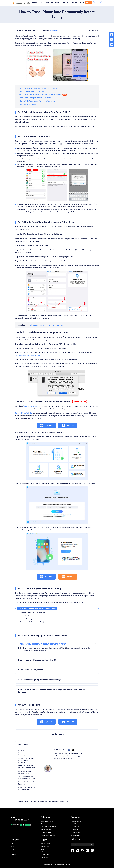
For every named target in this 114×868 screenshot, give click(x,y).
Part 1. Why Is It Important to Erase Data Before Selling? (39, 88)
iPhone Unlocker (46, 824)
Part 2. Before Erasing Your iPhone (32, 91)
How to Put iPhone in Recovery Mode (27, 355)
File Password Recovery (48, 835)
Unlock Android (75, 830)
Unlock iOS (54, 30)
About (12, 843)
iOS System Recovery (47, 821)
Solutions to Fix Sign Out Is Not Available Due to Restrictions (26, 760)
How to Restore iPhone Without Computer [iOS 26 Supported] (26, 753)
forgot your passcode (30, 406)
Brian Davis (27, 30)
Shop (89, 3)
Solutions (74, 3)
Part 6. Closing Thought (28, 104)
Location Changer (46, 832)
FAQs (42, 849)
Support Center (45, 843)
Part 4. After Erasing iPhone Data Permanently (36, 98)
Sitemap (13, 855)
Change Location (76, 832)
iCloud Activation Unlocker (49, 827)
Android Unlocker (46, 830)
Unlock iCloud (75, 827)
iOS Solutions (45, 855)
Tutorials (43, 852)
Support (82, 3)
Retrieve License (46, 846)
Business (13, 852)
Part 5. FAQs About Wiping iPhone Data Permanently (38, 101)
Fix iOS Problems (76, 821)
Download (98, 3)
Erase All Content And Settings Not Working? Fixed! (45, 325)
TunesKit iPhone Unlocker (24, 413)
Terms (13, 846)
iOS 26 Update (45, 858)
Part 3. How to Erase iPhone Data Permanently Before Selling (41, 95)
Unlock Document (76, 835)
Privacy (13, 849)
